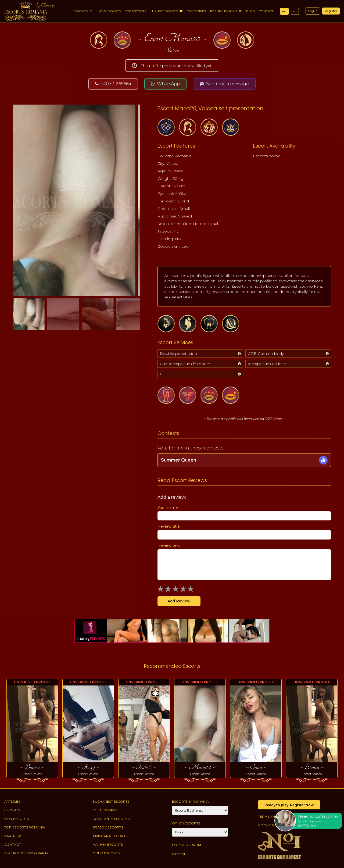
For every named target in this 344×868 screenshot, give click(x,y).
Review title (169, 526)
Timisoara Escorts (110, 836)
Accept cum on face (267, 364)
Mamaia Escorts (108, 844)
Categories (196, 11)
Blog (250, 11)
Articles (12, 801)
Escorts (81, 11)
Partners (13, 836)
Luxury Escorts (166, 11)
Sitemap (179, 854)
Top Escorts (136, 11)
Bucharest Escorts (111, 801)
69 (162, 374)
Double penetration (178, 353)
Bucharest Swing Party (26, 853)
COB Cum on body (266, 353)
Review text (169, 545)
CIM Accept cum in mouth (185, 364)
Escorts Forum (187, 845)
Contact (266, 11)
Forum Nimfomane (226, 11)
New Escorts (110, 11)
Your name (168, 508)
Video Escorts (106, 853)
